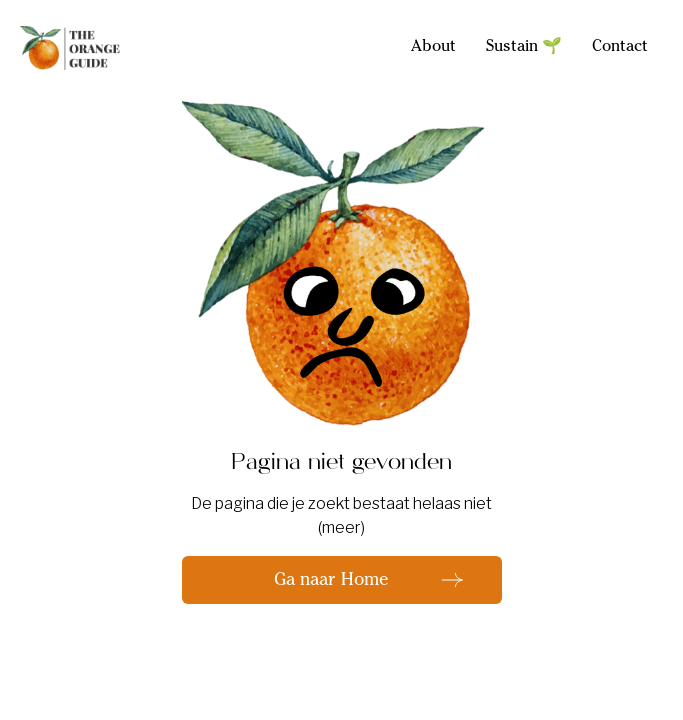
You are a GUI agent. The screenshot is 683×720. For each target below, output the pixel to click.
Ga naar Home (331, 581)
